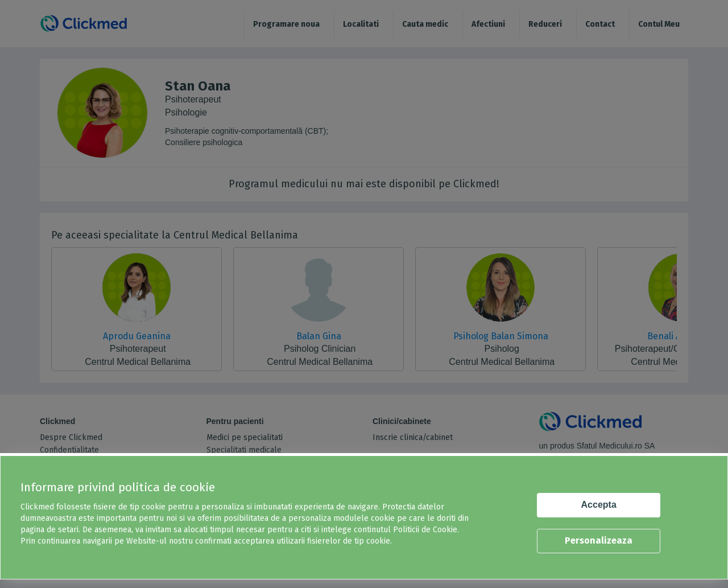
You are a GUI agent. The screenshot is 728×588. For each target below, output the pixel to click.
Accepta (599, 505)
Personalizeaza (599, 540)
